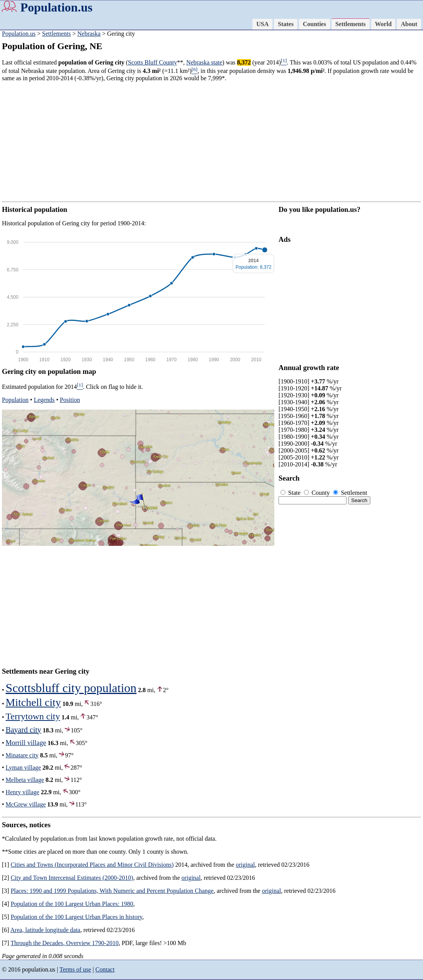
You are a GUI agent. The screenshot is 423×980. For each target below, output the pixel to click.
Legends (44, 400)
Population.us (56, 7)
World (383, 24)
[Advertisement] (211, 142)
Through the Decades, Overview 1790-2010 (64, 943)
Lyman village (23, 768)
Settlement (350, 493)
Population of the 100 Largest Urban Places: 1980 (72, 904)
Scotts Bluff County (153, 62)
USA (262, 24)
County (318, 493)
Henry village (23, 792)
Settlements (351, 24)
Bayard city (24, 730)
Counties (314, 24)
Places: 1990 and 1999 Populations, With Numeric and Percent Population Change (112, 891)
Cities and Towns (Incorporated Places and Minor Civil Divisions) (92, 865)
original (246, 865)
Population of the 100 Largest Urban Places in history (77, 917)
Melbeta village (25, 780)
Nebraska (89, 34)
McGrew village (26, 804)
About (409, 24)
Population (15, 400)
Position (70, 400)
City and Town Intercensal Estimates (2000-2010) (72, 878)
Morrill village (26, 743)
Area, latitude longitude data (45, 930)
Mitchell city (33, 702)
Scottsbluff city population (71, 688)
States (286, 24)
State (291, 493)
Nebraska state (204, 62)
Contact (105, 969)
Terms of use (75, 969)
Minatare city (22, 755)
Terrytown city (33, 716)
